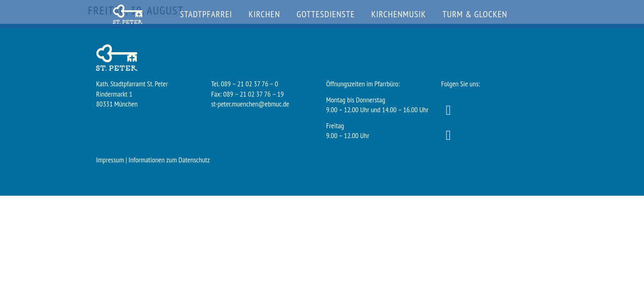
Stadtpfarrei (206, 14)
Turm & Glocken (475, 14)
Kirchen (264, 14)
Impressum (110, 160)
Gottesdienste (326, 14)
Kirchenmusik (399, 14)
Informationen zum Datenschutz (169, 160)
